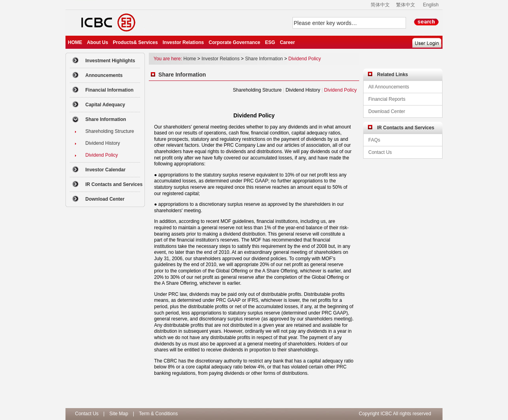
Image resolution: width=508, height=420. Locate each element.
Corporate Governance (235, 42)
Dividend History (303, 90)
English (431, 5)
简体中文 (380, 5)
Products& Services (135, 42)
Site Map (118, 414)
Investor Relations (183, 42)
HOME (75, 42)
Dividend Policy (304, 59)
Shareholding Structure (257, 90)
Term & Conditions (158, 414)
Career (287, 42)
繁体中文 (406, 5)
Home (190, 59)
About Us (97, 42)
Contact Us (87, 414)
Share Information (264, 59)
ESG (270, 42)
